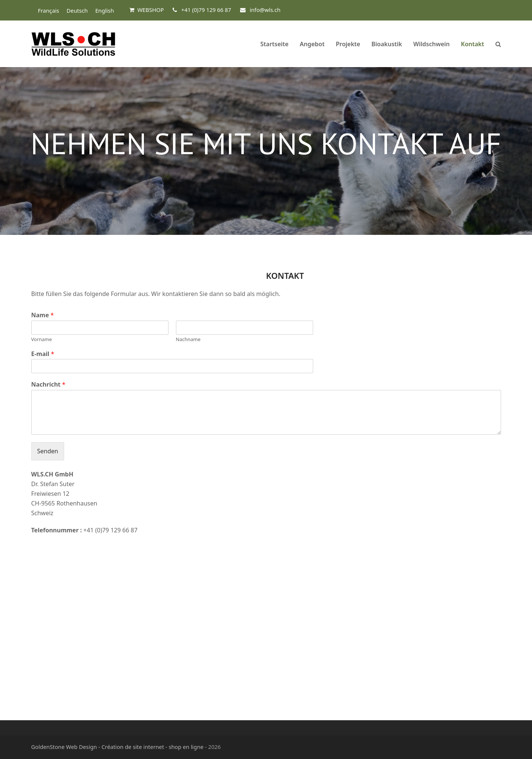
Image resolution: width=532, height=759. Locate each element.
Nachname (188, 339)
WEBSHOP (150, 10)
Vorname (42, 339)
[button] (498, 44)
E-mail (43, 354)
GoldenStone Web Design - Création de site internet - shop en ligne (117, 747)
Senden (48, 451)
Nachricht (48, 385)
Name (43, 315)
